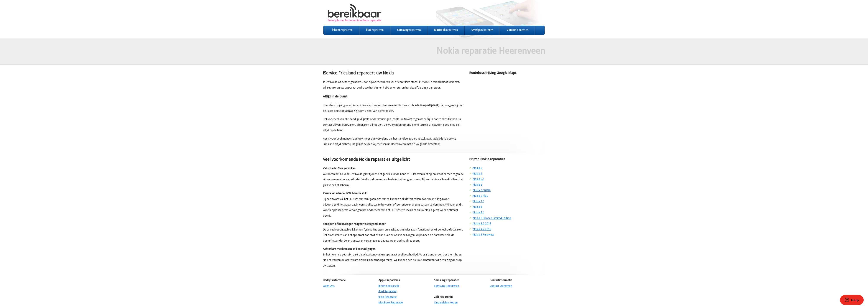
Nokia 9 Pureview (483, 235)
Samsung (409, 30)
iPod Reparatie (388, 297)
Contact (517, 30)
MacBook (446, 30)
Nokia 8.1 (479, 212)
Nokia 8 (478, 207)
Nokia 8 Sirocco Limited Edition (492, 218)
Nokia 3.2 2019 (482, 223)
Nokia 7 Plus (480, 196)
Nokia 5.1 (479, 179)
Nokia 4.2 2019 (482, 229)
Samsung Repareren (446, 286)
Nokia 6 (478, 185)
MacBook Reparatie (391, 302)
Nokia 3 (478, 168)
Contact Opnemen (501, 286)
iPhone (342, 30)
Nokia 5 (478, 174)
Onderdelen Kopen (446, 302)
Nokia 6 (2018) (482, 190)
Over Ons (329, 286)
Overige (482, 30)
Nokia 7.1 (479, 201)
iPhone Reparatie (389, 286)
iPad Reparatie (387, 291)
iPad (375, 30)
